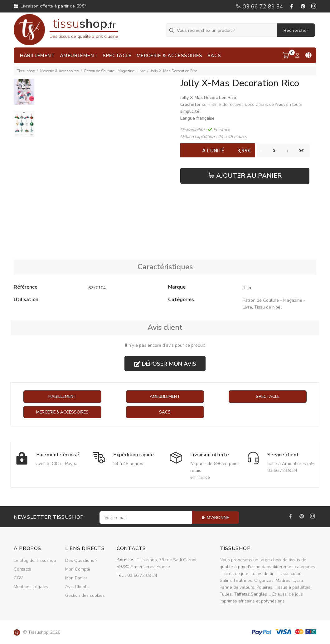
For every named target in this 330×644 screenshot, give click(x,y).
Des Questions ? (81, 561)
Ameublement (165, 397)
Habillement (62, 397)
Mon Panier (76, 578)
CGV (18, 578)
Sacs (165, 412)
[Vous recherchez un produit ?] (222, 30)
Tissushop (26, 71)
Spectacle (268, 397)
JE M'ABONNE (216, 518)
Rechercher (296, 30)
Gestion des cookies (85, 596)
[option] (24, 95)
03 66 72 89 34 (259, 7)
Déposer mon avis (165, 364)
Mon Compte (78, 570)
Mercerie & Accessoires (60, 71)
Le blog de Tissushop (35, 561)
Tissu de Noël (268, 307)
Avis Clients (77, 587)
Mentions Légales (31, 587)
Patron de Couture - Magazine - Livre (115, 71)
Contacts (22, 570)
